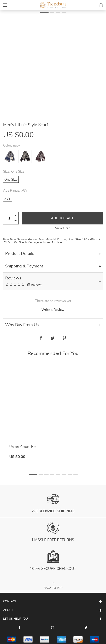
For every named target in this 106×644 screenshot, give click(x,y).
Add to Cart (62, 218)
